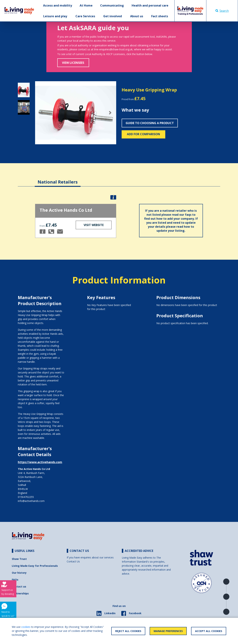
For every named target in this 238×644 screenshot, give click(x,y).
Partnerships (20, 593)
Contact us (19, 586)
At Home (86, 5)
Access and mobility (58, 5)
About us (137, 16)
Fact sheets (160, 16)
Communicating (112, 5)
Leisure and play (55, 16)
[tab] (58, 179)
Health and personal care (150, 5)
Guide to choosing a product (150, 123)
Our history (19, 573)
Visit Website (94, 225)
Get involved (113, 16)
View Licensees (73, 63)
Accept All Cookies (209, 631)
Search (222, 11)
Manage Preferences (168, 631)
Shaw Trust (19, 559)
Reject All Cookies (128, 631)
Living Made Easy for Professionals (35, 566)
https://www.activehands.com (40, 462)
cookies (26, 627)
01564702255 (26, 497)
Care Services (85, 16)
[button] (41, 113)
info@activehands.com (31, 501)
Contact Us (73, 561)
